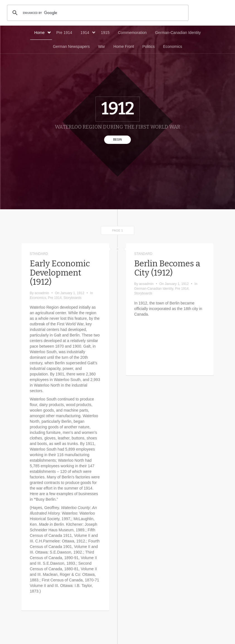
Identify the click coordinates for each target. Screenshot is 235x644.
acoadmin (42, 293)
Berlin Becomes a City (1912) (167, 268)
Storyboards (73, 298)
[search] (97, 13)
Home (42, 33)
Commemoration (132, 33)
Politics (148, 46)
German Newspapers (71, 46)
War (101, 46)
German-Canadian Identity (178, 33)
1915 (105, 33)
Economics (173, 46)
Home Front (124, 46)
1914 (88, 33)
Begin (117, 140)
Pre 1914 (64, 33)
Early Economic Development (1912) (60, 273)
